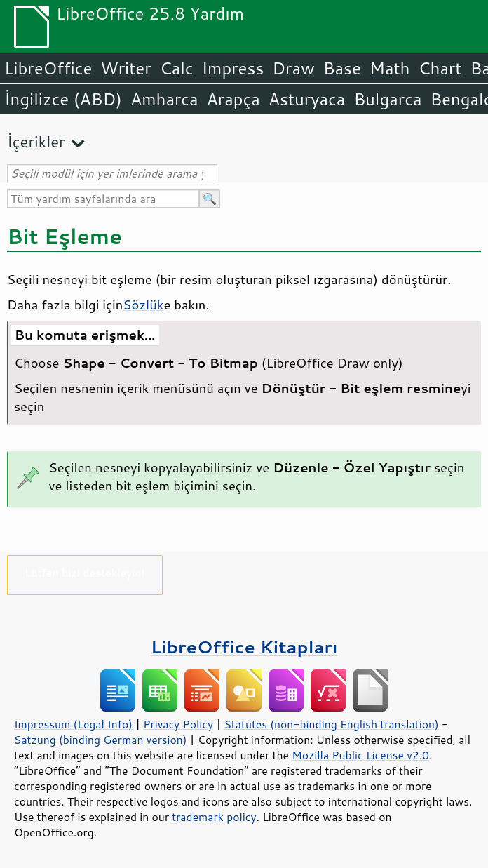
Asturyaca (307, 99)
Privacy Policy (178, 724)
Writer (126, 68)
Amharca (164, 99)
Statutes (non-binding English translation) (331, 724)
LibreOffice (48, 68)
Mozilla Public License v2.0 (360, 755)
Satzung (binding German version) (101, 740)
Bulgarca (387, 99)
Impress (233, 68)
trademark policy (214, 817)
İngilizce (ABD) (63, 99)
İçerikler (36, 141)
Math (390, 68)
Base (342, 68)
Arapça (233, 99)
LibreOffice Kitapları (244, 647)
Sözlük (143, 305)
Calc (177, 68)
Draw (293, 68)
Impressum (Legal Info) (73, 724)
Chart (440, 68)
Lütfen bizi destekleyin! (84, 572)
